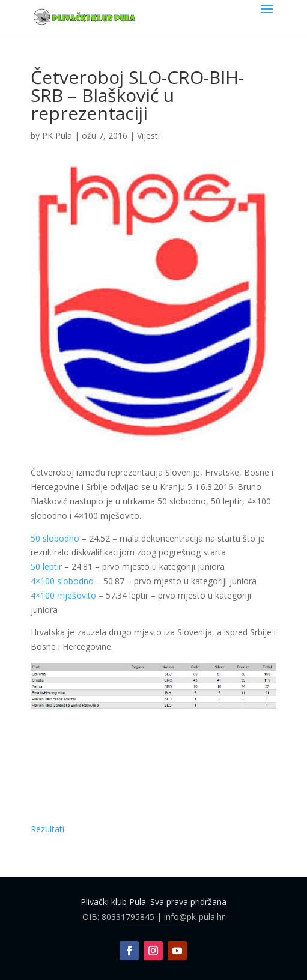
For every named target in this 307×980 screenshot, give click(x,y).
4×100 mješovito (63, 595)
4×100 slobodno (62, 581)
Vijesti (148, 135)
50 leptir (46, 567)
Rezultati (47, 829)
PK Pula (57, 135)
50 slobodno (55, 538)
